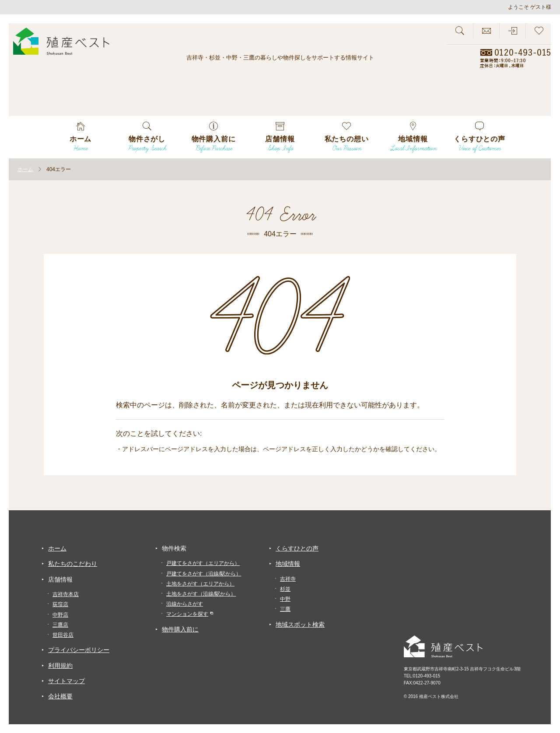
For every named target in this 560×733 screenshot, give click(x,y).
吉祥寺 (288, 579)
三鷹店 (60, 625)
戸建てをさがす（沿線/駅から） (204, 574)
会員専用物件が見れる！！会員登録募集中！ (512, 105)
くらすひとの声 (297, 548)
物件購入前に (180, 629)
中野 (285, 599)
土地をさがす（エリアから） (200, 584)
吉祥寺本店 (66, 594)
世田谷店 (63, 635)
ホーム (57, 548)
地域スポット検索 (300, 624)
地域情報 (288, 564)
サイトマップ (66, 681)
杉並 (285, 589)
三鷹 (285, 609)
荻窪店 (60, 604)
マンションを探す (187, 614)
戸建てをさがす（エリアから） (203, 563)
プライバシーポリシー (79, 650)
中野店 (60, 615)
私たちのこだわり (73, 564)
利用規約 (60, 666)
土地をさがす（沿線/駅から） (201, 594)
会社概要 (60, 696)
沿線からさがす (185, 604)
